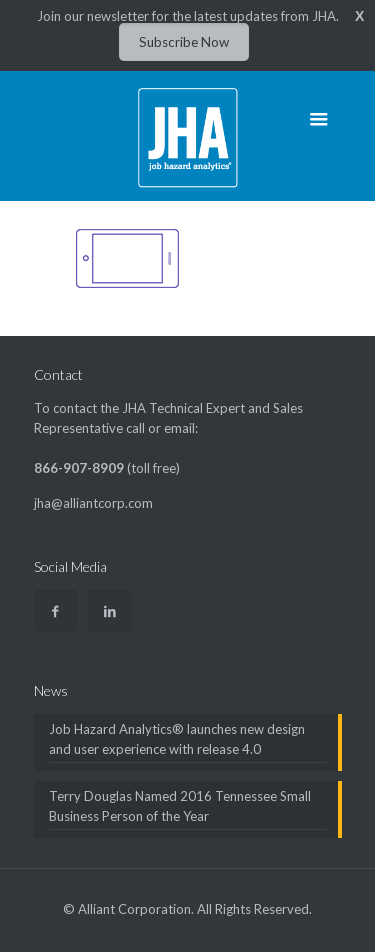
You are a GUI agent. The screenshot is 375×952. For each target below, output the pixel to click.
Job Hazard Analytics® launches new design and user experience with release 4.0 (177, 739)
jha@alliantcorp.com (93, 503)
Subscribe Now (184, 42)
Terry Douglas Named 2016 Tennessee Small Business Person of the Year (180, 806)
